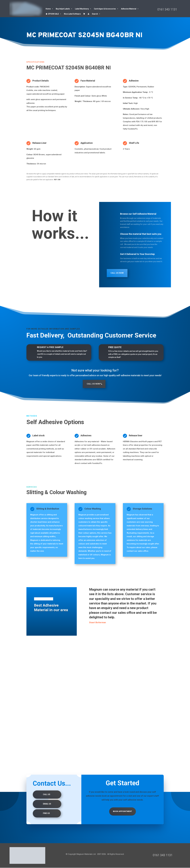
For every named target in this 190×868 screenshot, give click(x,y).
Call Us (47, 795)
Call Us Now (117, 273)
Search (96, 14)
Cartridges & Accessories (106, 9)
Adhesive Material (130, 9)
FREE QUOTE (115, 347)
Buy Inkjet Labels (64, 9)
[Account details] (88, 14)
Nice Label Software (72, 14)
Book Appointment (123, 812)
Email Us (47, 804)
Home (49, 9)
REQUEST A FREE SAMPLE (50, 347)
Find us (46, 813)
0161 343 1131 (167, 9)
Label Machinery (83, 9)
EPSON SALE (55, 14)
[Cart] (84, 14)
